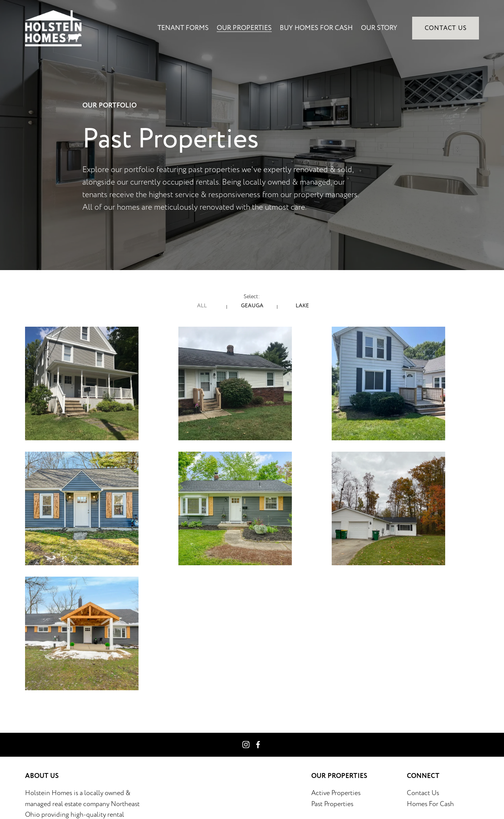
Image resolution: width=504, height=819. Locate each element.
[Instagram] (246, 745)
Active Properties (336, 793)
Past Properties (332, 804)
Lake (302, 306)
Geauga (252, 306)
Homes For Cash (430, 804)
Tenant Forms (183, 28)
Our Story (379, 28)
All (202, 306)
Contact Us (446, 28)
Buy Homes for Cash (316, 28)
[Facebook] (258, 745)
